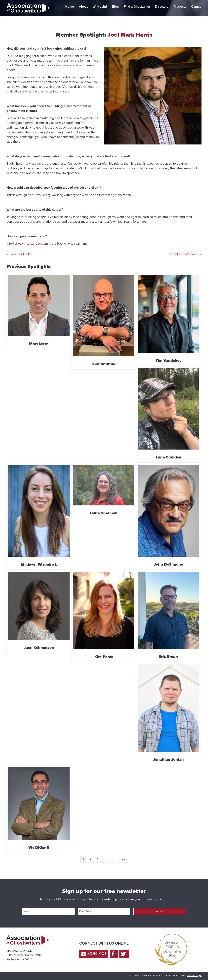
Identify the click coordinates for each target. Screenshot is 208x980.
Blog (115, 7)
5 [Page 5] (112, 859)
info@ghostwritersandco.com (27, 243)
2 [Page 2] (91, 859)
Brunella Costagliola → (185, 254)
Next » (122, 859)
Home (70, 7)
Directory (162, 7)
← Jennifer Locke (19, 254)
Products (180, 7)
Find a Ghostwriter (137, 7)
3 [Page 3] (98, 859)
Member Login (194, 976)
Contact (197, 7)
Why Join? (100, 7)
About (83, 7)
